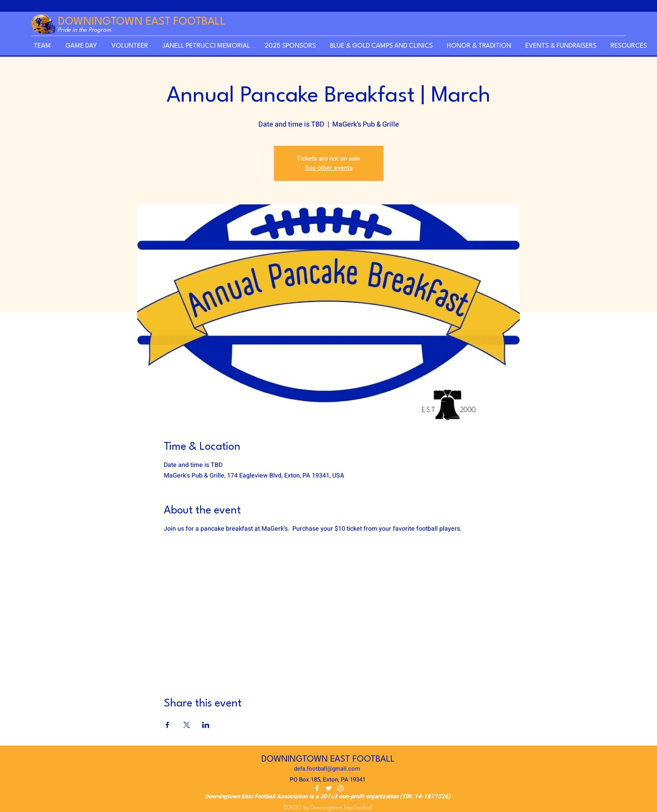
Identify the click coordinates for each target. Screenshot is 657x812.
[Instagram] (340, 788)
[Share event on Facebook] (167, 725)
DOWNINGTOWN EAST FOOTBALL (142, 22)
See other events (329, 168)
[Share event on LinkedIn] (206, 725)
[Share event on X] (187, 725)
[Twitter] (329, 788)
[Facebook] (317, 788)
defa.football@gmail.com (327, 769)
